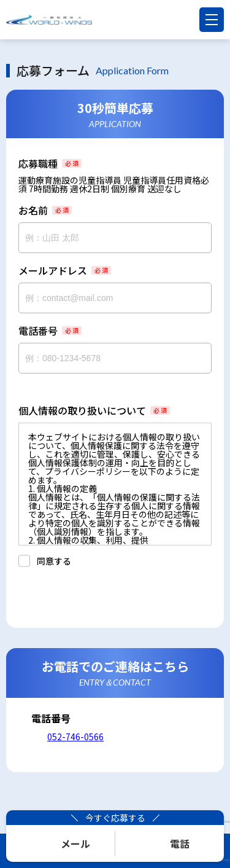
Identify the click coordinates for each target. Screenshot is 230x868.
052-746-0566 (75, 737)
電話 (180, 843)
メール (75, 843)
